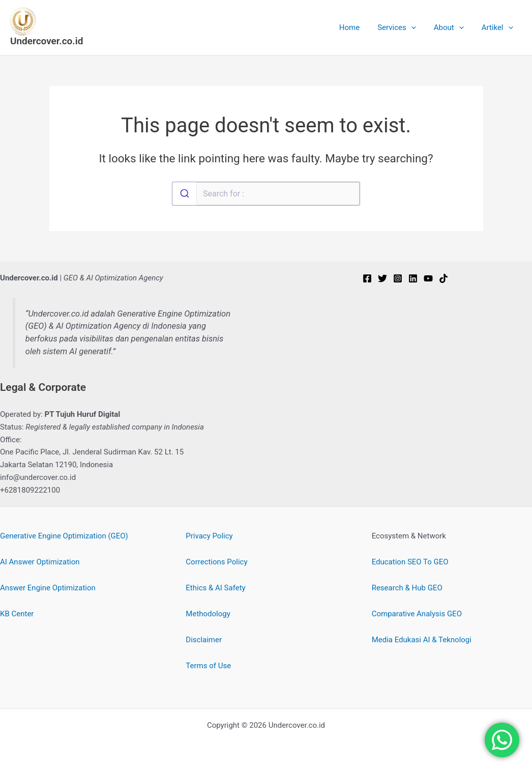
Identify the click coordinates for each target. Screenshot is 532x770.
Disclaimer (204, 640)
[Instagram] (398, 278)
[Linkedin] (413, 278)
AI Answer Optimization (40, 562)
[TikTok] (444, 278)
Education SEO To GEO (410, 562)
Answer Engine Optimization (48, 588)
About (452, 27)
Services (403, 27)
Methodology (208, 614)
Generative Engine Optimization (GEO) (64, 536)
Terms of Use (208, 666)
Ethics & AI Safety (215, 588)
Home (358, 27)
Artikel (498, 27)
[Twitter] (382, 278)
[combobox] (266, 194)
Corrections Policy (216, 562)
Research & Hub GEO (407, 588)
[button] (417, 27)
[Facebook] (367, 278)
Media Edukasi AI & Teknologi (422, 640)
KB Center (17, 614)
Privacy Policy (209, 536)
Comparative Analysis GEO (417, 614)
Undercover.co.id (47, 41)
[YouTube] (428, 278)
